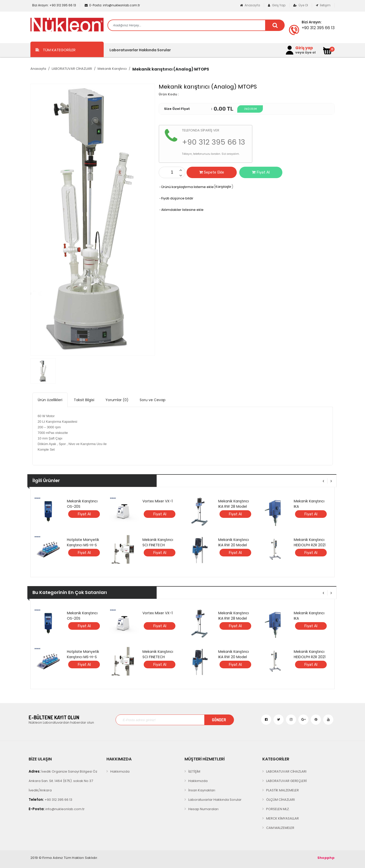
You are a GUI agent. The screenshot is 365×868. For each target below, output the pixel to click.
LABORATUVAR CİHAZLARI (72, 69)
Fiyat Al (261, 172)
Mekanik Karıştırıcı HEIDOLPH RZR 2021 (310, 542)
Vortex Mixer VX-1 (158, 501)
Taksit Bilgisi (84, 400)
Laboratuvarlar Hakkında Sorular (140, 50)
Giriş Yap (277, 5)
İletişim (323, 5)
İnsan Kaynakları (202, 790)
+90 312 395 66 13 (54, 5)
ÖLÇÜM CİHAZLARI (280, 800)
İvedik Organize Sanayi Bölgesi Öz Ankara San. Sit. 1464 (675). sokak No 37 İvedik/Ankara (63, 781)
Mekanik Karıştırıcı (112, 69)
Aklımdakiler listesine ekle (181, 210)
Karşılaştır (223, 187)
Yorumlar (117, 400)
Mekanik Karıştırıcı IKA (309, 504)
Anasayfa (250, 5)
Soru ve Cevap (153, 400)
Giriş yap (304, 48)
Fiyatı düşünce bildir (176, 198)
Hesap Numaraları (203, 809)
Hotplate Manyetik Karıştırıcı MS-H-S (83, 542)
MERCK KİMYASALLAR (282, 818)
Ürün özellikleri (50, 400)
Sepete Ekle (212, 172)
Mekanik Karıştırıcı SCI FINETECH (158, 542)
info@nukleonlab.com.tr (112, 5)
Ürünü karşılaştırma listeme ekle (186, 187)
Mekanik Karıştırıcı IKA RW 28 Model (234, 504)
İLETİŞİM (194, 771)
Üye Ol (301, 5)
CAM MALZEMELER (280, 828)
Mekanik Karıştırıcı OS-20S (82, 504)
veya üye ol (305, 53)
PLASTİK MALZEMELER (282, 790)
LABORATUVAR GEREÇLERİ (286, 781)
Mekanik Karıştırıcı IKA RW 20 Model (234, 542)
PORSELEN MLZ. (278, 809)
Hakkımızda (120, 771)
